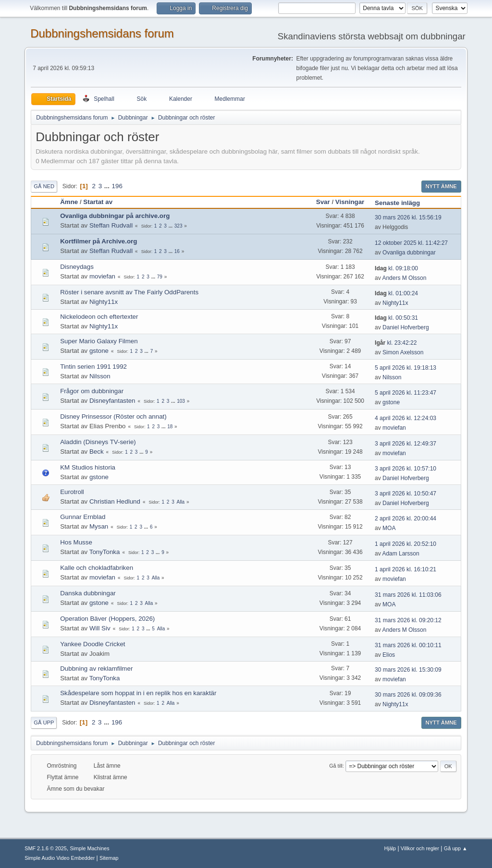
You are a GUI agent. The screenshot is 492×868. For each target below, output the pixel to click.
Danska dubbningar (88, 593)
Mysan (99, 526)
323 (178, 226)
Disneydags (77, 267)
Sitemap (109, 858)
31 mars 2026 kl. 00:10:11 (408, 645)
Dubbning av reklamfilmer (96, 669)
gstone (99, 351)
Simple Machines (90, 848)
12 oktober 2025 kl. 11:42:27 (411, 243)
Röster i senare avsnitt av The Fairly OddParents (129, 292)
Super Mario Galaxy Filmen (99, 341)
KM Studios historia (88, 467)
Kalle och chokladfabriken (97, 568)
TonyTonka (105, 552)
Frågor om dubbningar (92, 391)
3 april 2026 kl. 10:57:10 (406, 469)
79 (160, 277)
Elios (389, 655)
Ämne (69, 202)
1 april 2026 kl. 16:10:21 (406, 569)
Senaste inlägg (402, 203)
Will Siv (100, 628)
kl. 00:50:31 (396, 318)
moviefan (102, 276)
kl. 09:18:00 (396, 268)
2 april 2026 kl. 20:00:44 (406, 518)
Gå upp (44, 723)
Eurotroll (72, 492)
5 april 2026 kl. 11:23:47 (406, 393)
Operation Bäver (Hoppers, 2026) (107, 619)
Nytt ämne (441, 186)
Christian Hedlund (115, 501)
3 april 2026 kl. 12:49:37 (406, 444)
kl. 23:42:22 (396, 343)
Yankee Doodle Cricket (92, 644)
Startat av (98, 202)
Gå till (336, 766)
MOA (389, 528)
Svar (323, 202)
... (108, 186)
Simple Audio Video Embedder (60, 858)
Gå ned (44, 186)
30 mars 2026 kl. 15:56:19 (408, 217)
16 (177, 251)
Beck (97, 452)
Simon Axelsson (403, 352)
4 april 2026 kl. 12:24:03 (406, 418)
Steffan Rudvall (111, 225)
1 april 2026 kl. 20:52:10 (406, 544)
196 (117, 186)
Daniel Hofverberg (406, 327)
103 (181, 401)
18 (170, 427)
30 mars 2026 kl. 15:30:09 (408, 670)
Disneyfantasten (112, 401)
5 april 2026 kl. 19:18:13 (406, 368)
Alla (180, 502)
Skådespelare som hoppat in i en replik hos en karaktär (138, 693)
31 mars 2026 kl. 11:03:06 (408, 595)
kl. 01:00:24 (396, 293)
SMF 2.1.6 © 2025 (46, 848)
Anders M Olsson (404, 278)
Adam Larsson (400, 554)
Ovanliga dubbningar (409, 253)
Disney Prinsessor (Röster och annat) (113, 416)
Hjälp (390, 848)
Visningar (350, 202)
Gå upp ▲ (456, 848)
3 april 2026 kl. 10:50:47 (406, 494)
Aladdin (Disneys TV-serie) (98, 442)
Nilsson (100, 376)
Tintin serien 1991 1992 (93, 367)
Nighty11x (104, 302)
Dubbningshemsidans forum (102, 33)
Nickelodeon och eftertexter (99, 317)
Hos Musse (76, 542)
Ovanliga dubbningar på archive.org (115, 216)
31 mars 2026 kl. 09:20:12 (408, 620)
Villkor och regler (420, 848)
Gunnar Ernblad (83, 517)
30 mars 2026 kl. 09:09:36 (408, 695)
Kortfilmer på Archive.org (98, 241)
